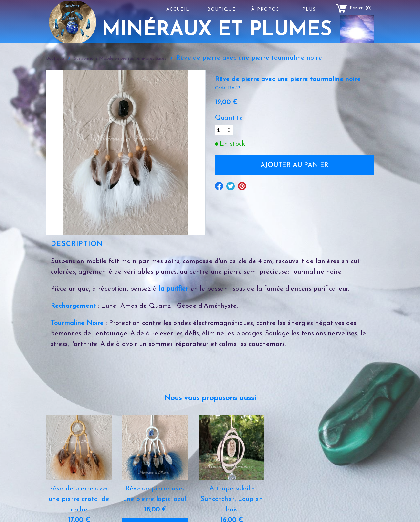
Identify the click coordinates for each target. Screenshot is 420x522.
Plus (309, 9)
